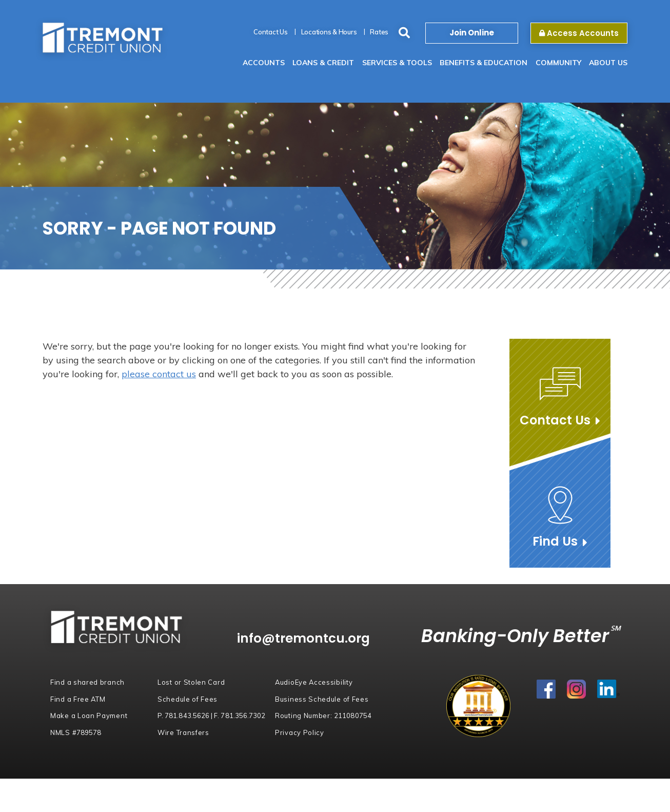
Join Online (472, 33)
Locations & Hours (329, 32)
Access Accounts (579, 33)
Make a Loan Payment (89, 716)
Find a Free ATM (78, 699)
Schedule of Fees (188, 699)
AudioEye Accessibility (314, 682)
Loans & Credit (323, 63)
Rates (379, 32)
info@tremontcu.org (307, 638)
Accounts (264, 63)
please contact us (159, 374)
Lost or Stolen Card (191, 682)
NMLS (76, 732)
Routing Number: (323, 716)
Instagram (577, 690)
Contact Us (271, 32)
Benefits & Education (484, 63)
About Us (608, 63)
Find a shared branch (87, 682)
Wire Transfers (183, 732)
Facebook (547, 690)
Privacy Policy (300, 732)
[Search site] (404, 33)
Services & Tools (397, 63)
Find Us (555, 541)
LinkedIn (608, 690)
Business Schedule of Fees (322, 699)
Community (558, 63)
